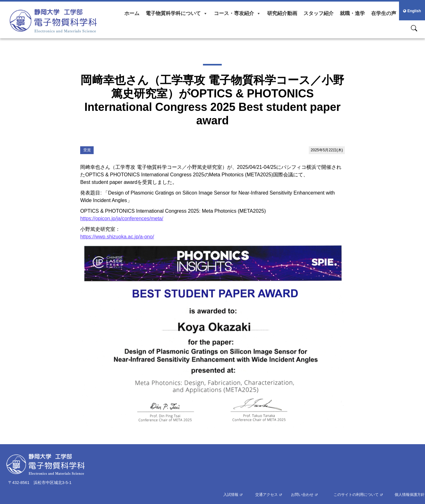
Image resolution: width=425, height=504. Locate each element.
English (412, 11)
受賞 (87, 150)
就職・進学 (352, 13)
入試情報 (231, 495)
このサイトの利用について (356, 495)
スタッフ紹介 (319, 13)
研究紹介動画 (282, 13)
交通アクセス (267, 495)
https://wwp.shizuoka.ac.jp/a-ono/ (117, 237)
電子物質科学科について (177, 13)
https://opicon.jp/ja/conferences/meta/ (122, 218)
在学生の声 (384, 13)
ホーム (132, 13)
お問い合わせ (302, 495)
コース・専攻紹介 (237, 13)
